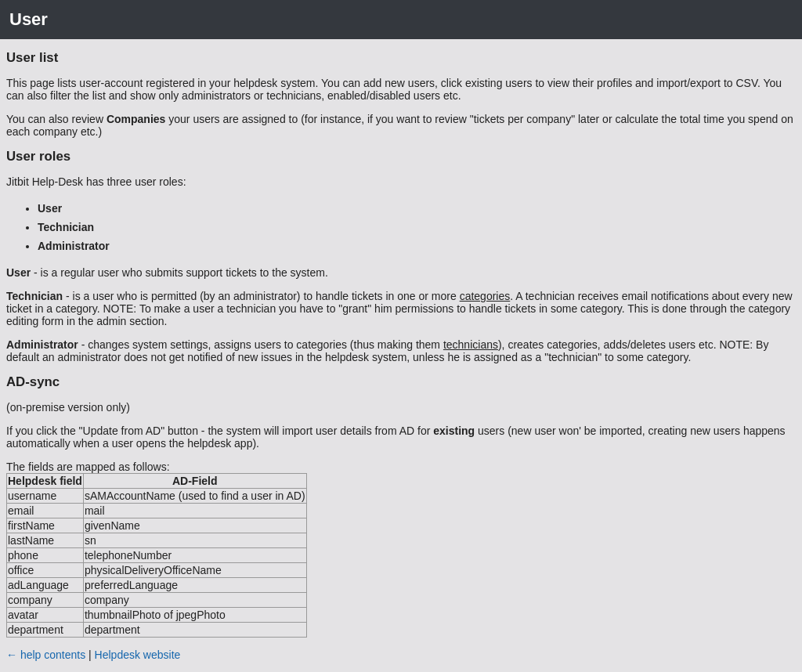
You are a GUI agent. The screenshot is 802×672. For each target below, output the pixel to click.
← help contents (46, 655)
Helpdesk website (138, 655)
